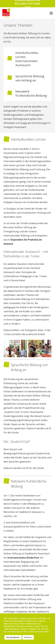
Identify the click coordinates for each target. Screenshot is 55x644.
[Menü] (51, 13)
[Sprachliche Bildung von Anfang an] (11, 78)
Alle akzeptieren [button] (13, 637)
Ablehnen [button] (28, 637)
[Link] (6, 13)
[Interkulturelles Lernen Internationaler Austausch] (11, 59)
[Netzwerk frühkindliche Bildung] (11, 93)
